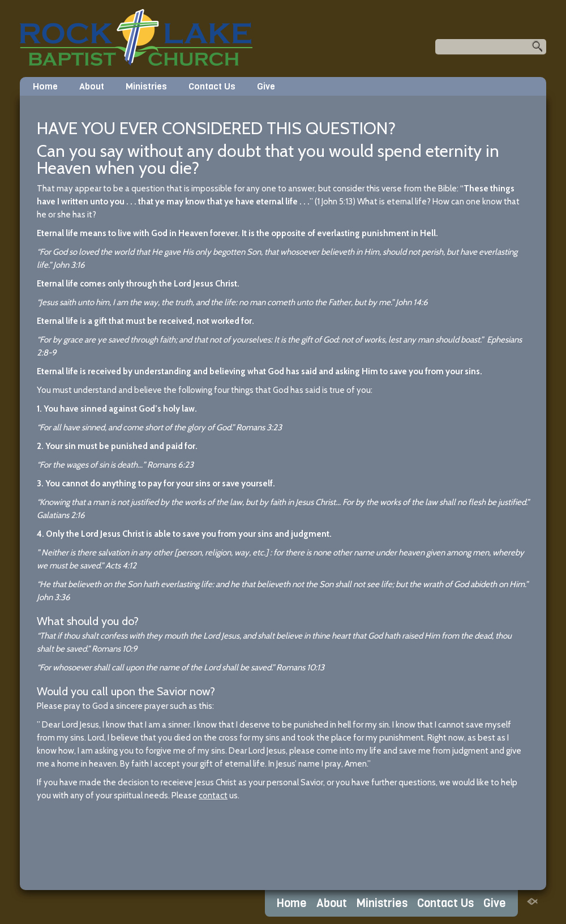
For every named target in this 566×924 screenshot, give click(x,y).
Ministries (146, 86)
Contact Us (212, 86)
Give (266, 86)
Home (45, 86)
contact (213, 795)
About (92, 86)
